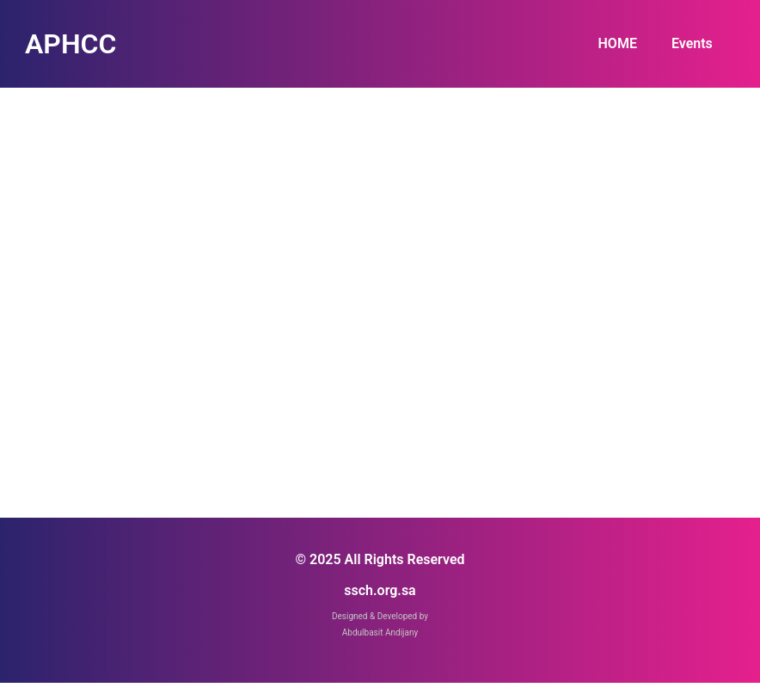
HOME (618, 43)
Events (692, 43)
